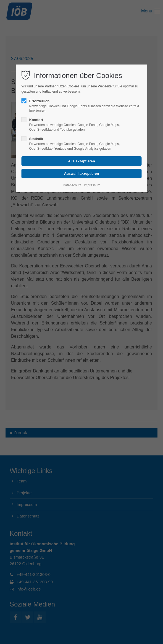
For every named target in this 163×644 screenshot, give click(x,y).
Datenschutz (72, 185)
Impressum (92, 185)
